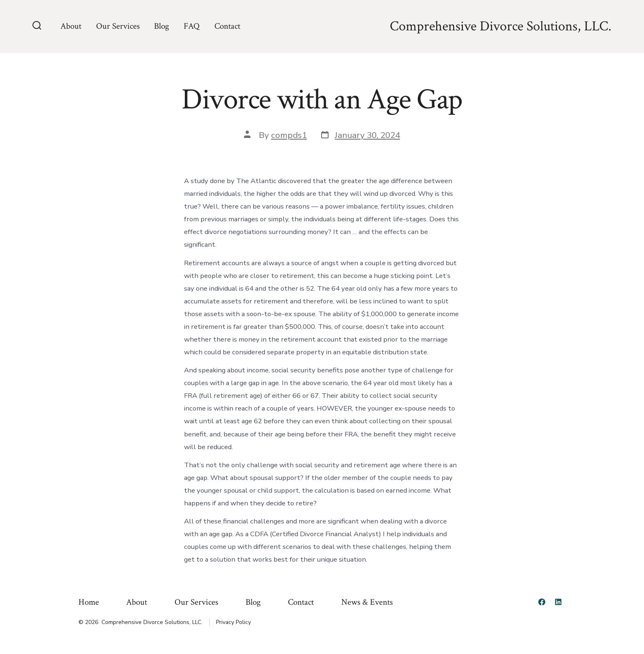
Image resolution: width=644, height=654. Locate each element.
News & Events (367, 602)
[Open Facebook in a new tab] (542, 602)
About (71, 26)
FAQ (192, 26)
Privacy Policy (233, 622)
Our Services (118, 26)
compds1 (289, 135)
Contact (227, 26)
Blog (162, 26)
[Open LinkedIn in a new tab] (558, 602)
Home (89, 602)
